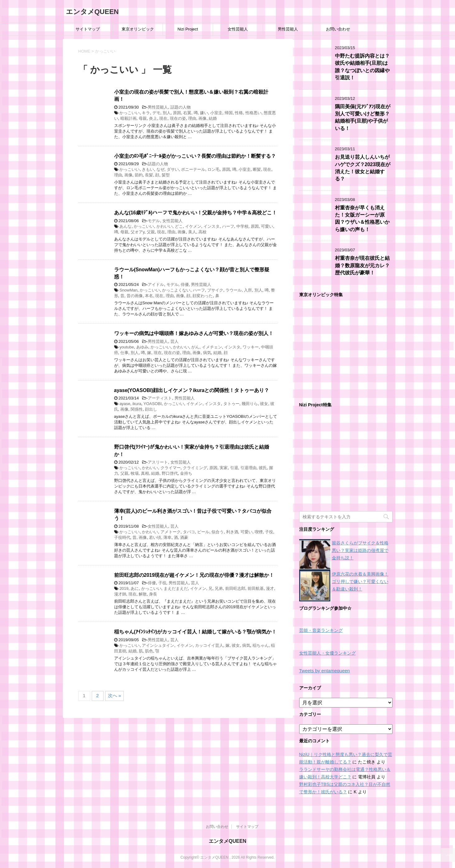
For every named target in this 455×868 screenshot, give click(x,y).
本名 (149, 296)
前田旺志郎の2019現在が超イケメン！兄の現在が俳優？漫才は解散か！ (194, 575)
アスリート (158, 462)
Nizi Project (188, 29)
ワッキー (251, 347)
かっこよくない (176, 290)
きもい (148, 169)
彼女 (264, 404)
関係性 (137, 409)
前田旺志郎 (235, 588)
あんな (125, 226)
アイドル (156, 285)
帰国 (229, 113)
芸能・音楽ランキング (321, 630)
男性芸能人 (288, 29)
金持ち (186, 473)
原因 (177, 113)
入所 (248, 290)
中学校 (242, 226)
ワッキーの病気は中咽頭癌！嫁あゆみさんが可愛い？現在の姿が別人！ (194, 333)
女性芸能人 (238, 29)
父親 (151, 232)
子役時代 (122, 537)
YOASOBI (153, 404)
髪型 (166, 175)
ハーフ (228, 226)
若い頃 (155, 537)
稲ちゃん (261, 645)
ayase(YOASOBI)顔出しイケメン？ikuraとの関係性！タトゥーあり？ (192, 390)
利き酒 (232, 532)
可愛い (267, 226)
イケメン (193, 226)
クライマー (171, 468)
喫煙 (259, 532)
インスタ (211, 226)
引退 (234, 468)
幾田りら (250, 404)
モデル (154, 221)
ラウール (234, 290)
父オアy (138, 232)
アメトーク (171, 532)
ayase (125, 404)
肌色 (149, 651)
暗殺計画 (128, 118)
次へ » (115, 695)
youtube (127, 347)
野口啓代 (170, 473)
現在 (163, 118)
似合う (218, 532)
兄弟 (219, 588)
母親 (143, 118)
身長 (153, 594)
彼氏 (263, 468)
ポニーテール (193, 169)
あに (135, 588)
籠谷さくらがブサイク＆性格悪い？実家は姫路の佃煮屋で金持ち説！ (360, 550)
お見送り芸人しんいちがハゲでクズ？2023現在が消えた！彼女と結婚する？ (363, 168)
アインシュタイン (158, 645)
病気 (207, 353)
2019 (124, 588)
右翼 (187, 113)
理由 (192, 118)
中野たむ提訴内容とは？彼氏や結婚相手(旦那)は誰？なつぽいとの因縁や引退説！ (362, 67)
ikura (137, 404)
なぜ (160, 169)
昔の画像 (135, 296)
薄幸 (167, 537)
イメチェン (212, 347)
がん (195, 347)
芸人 (174, 341)
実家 (224, 468)
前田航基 (256, 588)
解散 (143, 594)
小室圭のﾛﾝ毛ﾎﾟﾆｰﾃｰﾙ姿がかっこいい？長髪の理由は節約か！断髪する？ (195, 156)
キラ (146, 113)
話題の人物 (181, 107)
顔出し (151, 409)
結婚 (213, 118)
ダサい (173, 169)
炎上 (153, 118)
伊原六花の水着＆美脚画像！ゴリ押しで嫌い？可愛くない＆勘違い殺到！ (360, 581)
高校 (202, 232)
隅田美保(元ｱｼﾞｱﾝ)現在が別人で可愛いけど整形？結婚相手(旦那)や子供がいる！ (363, 117)
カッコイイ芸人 (209, 645)
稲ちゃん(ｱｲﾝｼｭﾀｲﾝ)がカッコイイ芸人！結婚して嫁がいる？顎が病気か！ (195, 632)
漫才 (270, 588)
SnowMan (128, 290)
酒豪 (184, 537)
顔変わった (203, 296)
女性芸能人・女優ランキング (327, 653)
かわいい (165, 226)
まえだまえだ (176, 588)
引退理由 (248, 468)
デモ (156, 113)
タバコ (189, 532)
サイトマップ (88, 29)
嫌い (204, 113)
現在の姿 (178, 118)
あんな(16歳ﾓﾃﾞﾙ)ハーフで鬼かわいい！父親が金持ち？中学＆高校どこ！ (196, 213)
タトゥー (231, 404)
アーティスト (160, 398)
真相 (145, 473)
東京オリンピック (138, 29)
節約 (139, 175)
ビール (203, 532)
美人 (192, 232)
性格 (239, 113)
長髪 (149, 175)
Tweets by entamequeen (325, 671)
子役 (269, 532)
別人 (167, 113)
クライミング (195, 468)
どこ (179, 226)
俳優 (185, 285)
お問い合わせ (338, 29)
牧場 (135, 473)
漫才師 (120, 594)
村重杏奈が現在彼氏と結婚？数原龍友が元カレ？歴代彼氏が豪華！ (362, 265)
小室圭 (216, 113)
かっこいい (130, 113)
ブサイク (215, 290)
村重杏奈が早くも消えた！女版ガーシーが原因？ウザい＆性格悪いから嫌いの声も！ (362, 219)
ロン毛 (214, 169)
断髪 (257, 169)
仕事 (124, 353)
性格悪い (253, 113)
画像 (202, 118)
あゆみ (142, 347)
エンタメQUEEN (92, 12)
